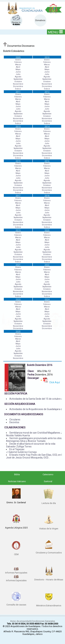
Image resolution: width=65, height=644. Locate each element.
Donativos (40, 20)
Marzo (18, 65)
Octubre (18, 82)
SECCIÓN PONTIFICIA (16, 394)
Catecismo (48, 474)
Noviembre (18, 84)
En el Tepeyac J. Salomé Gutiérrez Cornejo (21, 451)
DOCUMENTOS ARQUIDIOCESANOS (24, 414)
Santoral (48, 481)
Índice (18, 89)
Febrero (18, 62)
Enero (18, 60)
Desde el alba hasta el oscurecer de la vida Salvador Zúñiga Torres (31, 445)
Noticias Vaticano (17, 481)
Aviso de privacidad (20, 621)
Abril (18, 67)
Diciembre (18, 86)
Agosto (18, 77)
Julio (18, 74)
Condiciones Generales (43, 621)
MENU (56, 32)
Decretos (14, 422)
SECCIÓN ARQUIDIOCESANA (20, 404)
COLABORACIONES (15, 427)
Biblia (17, 474)
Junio (18, 72)
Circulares (15, 420)
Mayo (18, 69)
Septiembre (18, 79)
